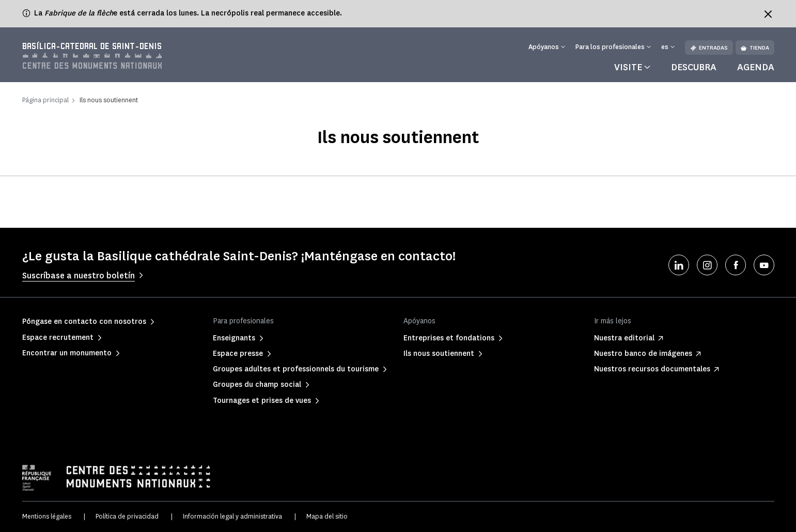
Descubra (694, 67)
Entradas (709, 48)
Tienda (755, 48)
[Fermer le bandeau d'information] (768, 14)
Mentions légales (47, 516)
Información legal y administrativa (232, 516)
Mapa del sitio (327, 516)
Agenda (756, 67)
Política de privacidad (127, 516)
